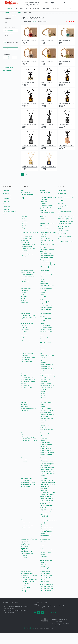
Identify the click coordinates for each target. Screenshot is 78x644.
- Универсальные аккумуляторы (45, 210)
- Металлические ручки (28, 272)
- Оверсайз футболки (46, 308)
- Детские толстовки (46, 330)
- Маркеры (43, 522)
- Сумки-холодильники (46, 435)
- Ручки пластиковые (46, 532)
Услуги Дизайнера (64, 206)
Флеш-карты (43, 248)
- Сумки (24, 218)
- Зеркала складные (46, 553)
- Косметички (25, 460)
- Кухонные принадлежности (45, 379)
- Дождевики (25, 355)
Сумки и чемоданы (45, 433)
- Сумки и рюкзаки (27, 252)
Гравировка (62, 200)
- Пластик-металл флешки (47, 472)
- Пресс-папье (25, 486)
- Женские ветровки (27, 339)
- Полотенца (25, 385)
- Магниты (43, 543)
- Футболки (25, 220)
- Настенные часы (27, 524)
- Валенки (43, 350)
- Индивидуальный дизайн (48, 265)
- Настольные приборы (28, 482)
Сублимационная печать (66, 239)
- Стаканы (43, 393)
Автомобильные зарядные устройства (48, 233)
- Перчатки (43, 346)
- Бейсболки (25, 226)
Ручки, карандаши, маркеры (48, 520)
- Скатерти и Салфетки (28, 381)
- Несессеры (25, 462)
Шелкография (62, 190)
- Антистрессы (44, 557)
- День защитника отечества (45, 193)
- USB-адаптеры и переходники (45, 516)
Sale (8, 42)
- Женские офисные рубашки (46, 319)
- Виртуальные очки (46, 509)
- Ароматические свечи (47, 369)
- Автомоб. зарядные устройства (46, 503)
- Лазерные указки (45, 496)
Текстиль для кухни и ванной (28, 375)
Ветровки (24, 335)
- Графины (43, 389)
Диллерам (6, 201)
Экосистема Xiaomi (27, 237)
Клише (60, 209)
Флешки (42, 458)
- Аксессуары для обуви (47, 412)
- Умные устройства (46, 207)
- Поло (23, 224)
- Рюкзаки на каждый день (29, 441)
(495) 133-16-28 (32, 3)
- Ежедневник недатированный (27, 551)
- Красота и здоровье (46, 408)
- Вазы (42, 361)
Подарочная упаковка (46, 585)
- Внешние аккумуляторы (47, 213)
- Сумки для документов (47, 452)
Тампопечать (62, 193)
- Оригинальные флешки (47, 460)
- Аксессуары (25, 242)
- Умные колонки (45, 239)
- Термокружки (44, 381)
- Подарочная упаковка (47, 285)
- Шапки (24, 300)
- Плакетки (43, 564)
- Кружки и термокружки (47, 274)
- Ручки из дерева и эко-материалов (28, 277)
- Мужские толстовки (46, 328)
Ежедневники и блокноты (29, 539)
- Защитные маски (27, 228)
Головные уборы (26, 289)
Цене (35, 21)
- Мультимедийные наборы (48, 492)
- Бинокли (43, 420)
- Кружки (42, 399)
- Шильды (43, 566)
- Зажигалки (43, 541)
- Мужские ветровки (27, 337)
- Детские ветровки (27, 341)
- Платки (42, 293)
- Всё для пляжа (44, 416)
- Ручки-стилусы (44, 526)
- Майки (42, 304)
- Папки (24, 589)
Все (5, 42)
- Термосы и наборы (46, 387)
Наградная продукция (46, 560)
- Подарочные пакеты (46, 589)
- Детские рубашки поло (29, 319)
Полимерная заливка (64, 211)
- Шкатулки (43, 363)
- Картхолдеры (26, 587)
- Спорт (42, 220)
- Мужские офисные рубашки (46, 316)
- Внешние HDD (44, 227)
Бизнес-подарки (26, 571)
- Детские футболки (45, 310)
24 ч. (17, 42)
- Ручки (23, 280)
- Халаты (24, 383)
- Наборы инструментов (28, 408)
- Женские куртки (45, 339)
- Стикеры (24, 558)
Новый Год (43, 216)
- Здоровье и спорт (27, 246)
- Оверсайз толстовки (46, 331)
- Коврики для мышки (46, 498)
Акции (5, 204)
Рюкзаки (24, 433)
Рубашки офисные (45, 313)
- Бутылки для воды (45, 383)
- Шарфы (42, 294)
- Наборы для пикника (46, 418)
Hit (14, 42)
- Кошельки (43, 441)
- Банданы (24, 296)
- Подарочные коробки (47, 587)
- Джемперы (25, 329)
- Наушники (43, 201)
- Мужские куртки (45, 337)
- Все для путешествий (46, 410)
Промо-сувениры (45, 539)
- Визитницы (25, 577)
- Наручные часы (26, 522)
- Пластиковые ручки (28, 274)
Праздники (43, 190)
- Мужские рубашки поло (29, 315)
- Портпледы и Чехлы (46, 437)
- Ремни (24, 585)
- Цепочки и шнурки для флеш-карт (47, 250)
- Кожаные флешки (45, 253)
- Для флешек (44, 283)
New (11, 42)
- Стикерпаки (44, 551)
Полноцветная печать (65, 214)
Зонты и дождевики (27, 353)
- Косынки (43, 296)
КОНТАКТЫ (37, 9)
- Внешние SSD (44, 229)
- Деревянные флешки (46, 259)
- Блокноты (25, 541)
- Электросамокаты (27, 256)
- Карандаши (25, 282)
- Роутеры (24, 250)
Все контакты (52, 613)
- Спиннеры (43, 547)
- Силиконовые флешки (47, 255)
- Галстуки (43, 291)
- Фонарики (25, 410)
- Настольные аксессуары (29, 484)
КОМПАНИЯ (20, 9)
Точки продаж (7, 199)
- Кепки (24, 293)
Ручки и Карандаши (27, 270)
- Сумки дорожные (45, 449)
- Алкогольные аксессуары (48, 385)
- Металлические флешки (47, 263)
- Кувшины (43, 397)
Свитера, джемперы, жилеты (27, 324)
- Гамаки (42, 422)
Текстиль (24, 216)
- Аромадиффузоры (45, 367)
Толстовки (43, 324)
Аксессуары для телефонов (48, 197)
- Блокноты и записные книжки (28, 195)
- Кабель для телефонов (47, 205)
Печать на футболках (64, 236)
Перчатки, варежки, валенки (46, 343)
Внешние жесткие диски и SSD (48, 224)
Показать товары (8, 67)
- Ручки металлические (47, 528)
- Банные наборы (27, 387)
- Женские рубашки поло (29, 317)
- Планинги (25, 556)
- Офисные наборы (27, 198)
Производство (7, 196)
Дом (41, 353)
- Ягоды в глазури (45, 577)
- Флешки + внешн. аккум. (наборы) (47, 474)
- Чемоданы (43, 447)
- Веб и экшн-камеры (46, 511)
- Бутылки (43, 276)
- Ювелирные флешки (46, 267)
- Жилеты (24, 331)
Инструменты (25, 402)
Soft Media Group (28, 628)
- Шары (42, 218)
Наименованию (42, 21)
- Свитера (24, 327)
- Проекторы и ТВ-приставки (27, 239)
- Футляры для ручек (46, 536)
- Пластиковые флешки (47, 257)
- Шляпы (24, 298)
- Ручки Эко (43, 524)
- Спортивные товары (46, 429)
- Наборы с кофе (45, 581)
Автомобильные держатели (30, 232)
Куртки (42, 335)
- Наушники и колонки (28, 248)
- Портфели (25, 591)
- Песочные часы (26, 528)
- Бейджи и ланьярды (46, 549)
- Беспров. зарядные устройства (46, 506)
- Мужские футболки (46, 302)
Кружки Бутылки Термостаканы (45, 271)
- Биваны (42, 406)
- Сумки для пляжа (45, 443)
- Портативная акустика (47, 244)
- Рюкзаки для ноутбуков (29, 437)
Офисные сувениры (27, 479)
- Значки (42, 545)
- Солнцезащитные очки (47, 414)
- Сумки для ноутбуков (46, 451)
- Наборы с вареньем (46, 575)
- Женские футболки (46, 306)
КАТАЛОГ (10, 9)
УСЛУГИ (28, 9)
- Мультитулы (25, 406)
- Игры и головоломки (46, 424)
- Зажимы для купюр (27, 573)
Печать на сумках (63, 231)
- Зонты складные (27, 361)
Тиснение (61, 203)
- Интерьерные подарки (47, 355)
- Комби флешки (45, 261)
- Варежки (43, 348)
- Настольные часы (27, 526)
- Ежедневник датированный (26, 547)
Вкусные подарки (45, 571)
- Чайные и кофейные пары (48, 376)
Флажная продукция (46, 289)
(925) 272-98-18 (32, 5)
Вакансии (6, 193)
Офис (23, 190)
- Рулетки (24, 404)
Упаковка (43, 279)
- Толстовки (25, 222)
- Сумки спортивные (46, 454)
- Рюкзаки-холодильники (29, 439)
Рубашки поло (26, 313)
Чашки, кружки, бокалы (47, 374)
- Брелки (42, 555)
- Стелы (42, 562)
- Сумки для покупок (46, 445)
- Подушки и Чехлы (27, 377)
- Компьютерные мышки (47, 494)
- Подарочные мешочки (47, 590)
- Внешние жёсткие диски (47, 484)
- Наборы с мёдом (45, 573)
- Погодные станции (27, 481)
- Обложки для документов (29, 579)
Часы (23, 520)
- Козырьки (25, 302)
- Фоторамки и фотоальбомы (44, 358)
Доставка (6, 214)
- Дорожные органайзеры (29, 575)
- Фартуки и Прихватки (28, 379)
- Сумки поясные (45, 439)
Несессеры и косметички (29, 458)
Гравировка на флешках (65, 242)
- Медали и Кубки (45, 568)
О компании (7, 190)
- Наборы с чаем (45, 579)
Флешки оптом (63, 233)
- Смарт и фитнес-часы (46, 500)
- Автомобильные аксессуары (45, 427)
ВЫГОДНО (46, 9)
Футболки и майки (45, 300)
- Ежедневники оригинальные (26, 544)
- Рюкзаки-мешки (27, 435)
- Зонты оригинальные (28, 357)
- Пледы (42, 404)
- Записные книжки (27, 554)
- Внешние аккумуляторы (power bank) (47, 241)
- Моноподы (43, 199)
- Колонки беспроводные (47, 482)
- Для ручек (43, 281)
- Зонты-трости (26, 359)
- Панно (42, 370)
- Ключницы (25, 583)
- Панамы (24, 294)
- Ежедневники (26, 192)
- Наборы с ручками (46, 530)
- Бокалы (42, 391)
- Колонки (43, 203)
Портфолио (6, 207)
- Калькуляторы (44, 486)
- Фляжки (42, 395)
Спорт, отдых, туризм (46, 402)
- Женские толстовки (46, 326)
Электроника (44, 237)
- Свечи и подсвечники (47, 365)
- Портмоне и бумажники (29, 581)
